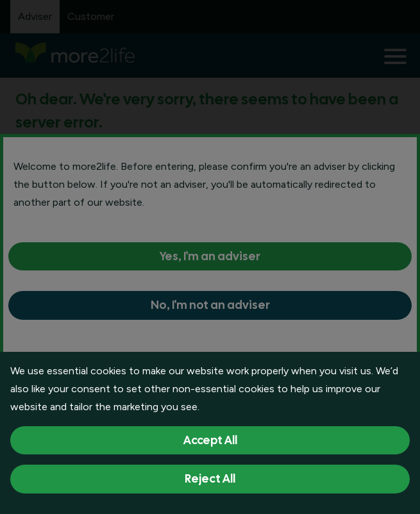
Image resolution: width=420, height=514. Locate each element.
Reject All (210, 478)
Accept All (210, 440)
